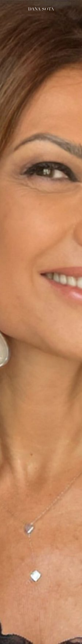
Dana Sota (41, 9)
